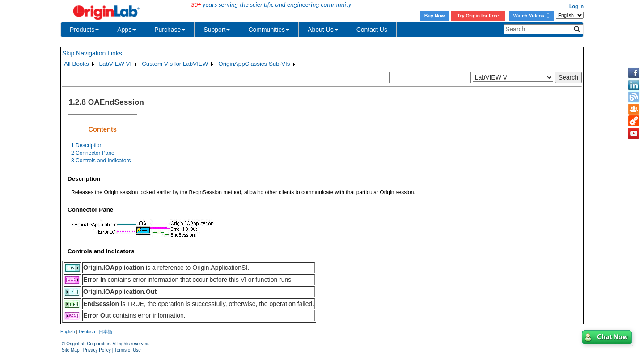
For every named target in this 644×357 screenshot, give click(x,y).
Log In (576, 6)
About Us (323, 30)
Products (84, 30)
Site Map (70, 350)
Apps (127, 30)
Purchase (170, 30)
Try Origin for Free (478, 16)
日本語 (106, 332)
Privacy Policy (97, 350)
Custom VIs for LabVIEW (175, 64)
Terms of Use (128, 350)
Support (217, 30)
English (68, 332)
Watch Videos (531, 16)
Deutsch (87, 332)
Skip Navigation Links (92, 53)
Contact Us (372, 30)
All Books (76, 64)
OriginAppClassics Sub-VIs (254, 64)
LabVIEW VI (116, 64)
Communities (269, 30)
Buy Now (435, 16)
